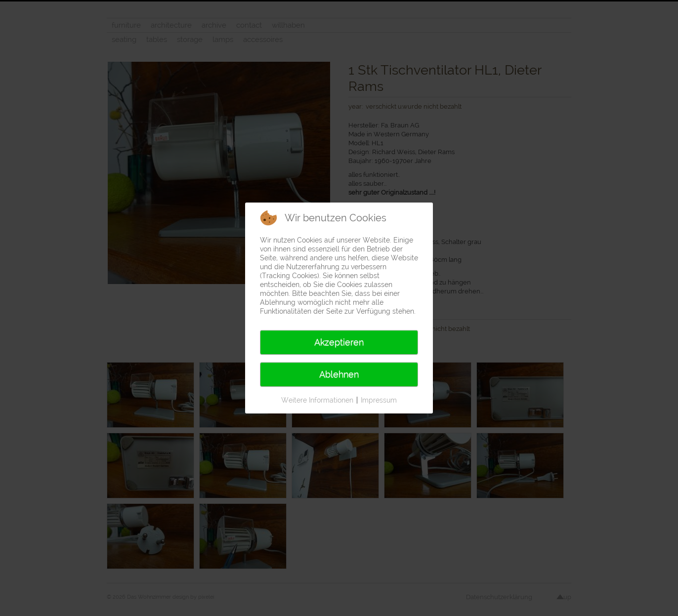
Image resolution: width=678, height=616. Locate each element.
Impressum (379, 400)
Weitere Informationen (317, 400)
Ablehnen (339, 374)
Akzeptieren (339, 342)
